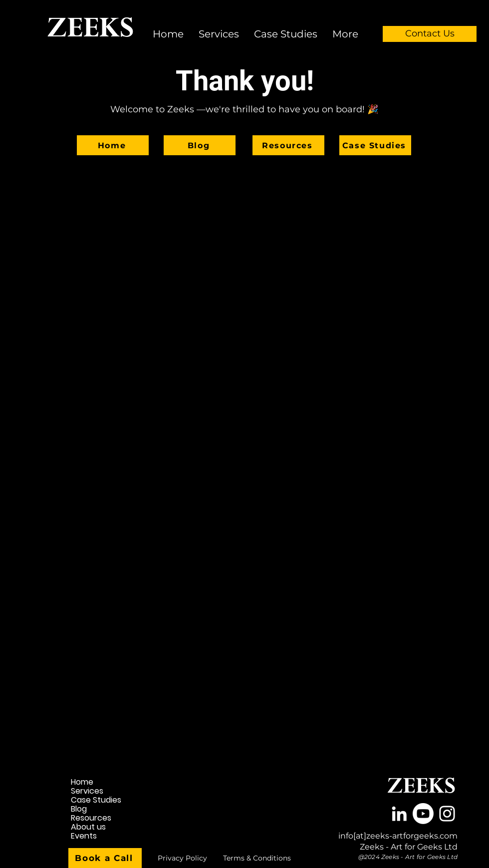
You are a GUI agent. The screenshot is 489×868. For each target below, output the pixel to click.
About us (88, 827)
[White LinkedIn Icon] (399, 814)
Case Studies (96, 800)
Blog (79, 809)
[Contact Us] (430, 34)
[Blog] (200, 145)
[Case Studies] (375, 145)
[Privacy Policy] (182, 858)
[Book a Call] (105, 858)
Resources (91, 818)
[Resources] (288, 145)
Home (82, 782)
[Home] (113, 145)
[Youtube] (423, 814)
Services (87, 791)
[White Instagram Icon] (447, 814)
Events (84, 836)
